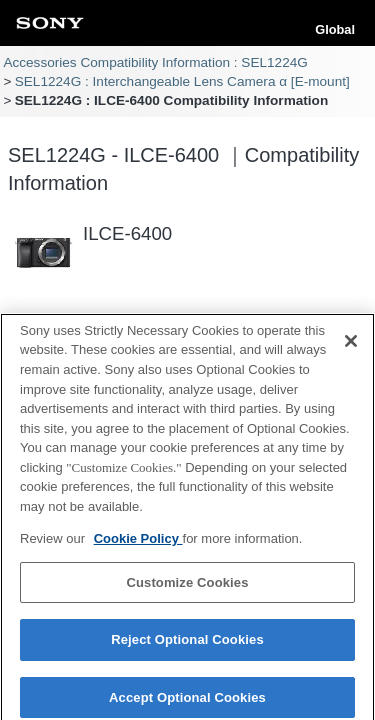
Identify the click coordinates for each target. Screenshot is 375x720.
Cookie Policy (138, 543)
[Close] (351, 346)
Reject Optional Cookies (187, 645)
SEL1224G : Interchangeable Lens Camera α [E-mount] (182, 81)
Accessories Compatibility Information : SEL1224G (155, 62)
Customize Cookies (187, 587)
